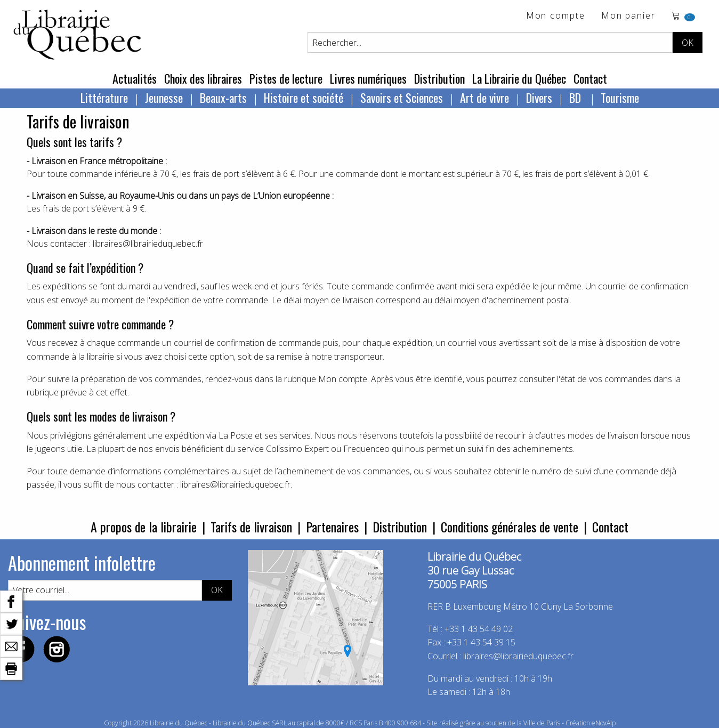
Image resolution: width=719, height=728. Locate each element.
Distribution (439, 78)
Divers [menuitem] (539, 98)
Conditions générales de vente (510, 527)
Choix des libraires (203, 78)
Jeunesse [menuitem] (164, 98)
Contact (590, 78)
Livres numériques (368, 78)
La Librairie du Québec (519, 78)
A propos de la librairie (144, 527)
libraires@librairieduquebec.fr (518, 656)
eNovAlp (604, 723)
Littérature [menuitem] (104, 98)
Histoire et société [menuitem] (304, 98)
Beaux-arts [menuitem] (223, 98)
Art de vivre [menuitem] (484, 98)
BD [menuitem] (576, 98)
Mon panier (628, 16)
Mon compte (556, 16)
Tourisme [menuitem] (620, 98)
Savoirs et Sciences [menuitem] (402, 98)
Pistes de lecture (286, 78)
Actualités (135, 78)
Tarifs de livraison (251, 527)
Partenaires (332, 527)
